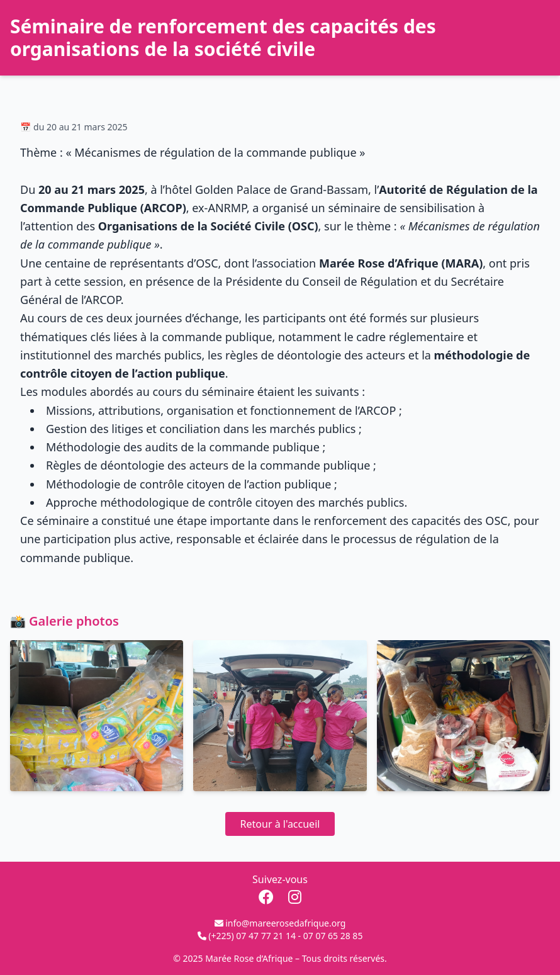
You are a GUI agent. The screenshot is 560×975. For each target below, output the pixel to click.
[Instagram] (295, 897)
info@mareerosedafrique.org (285, 923)
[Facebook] (268, 897)
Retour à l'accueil (280, 824)
